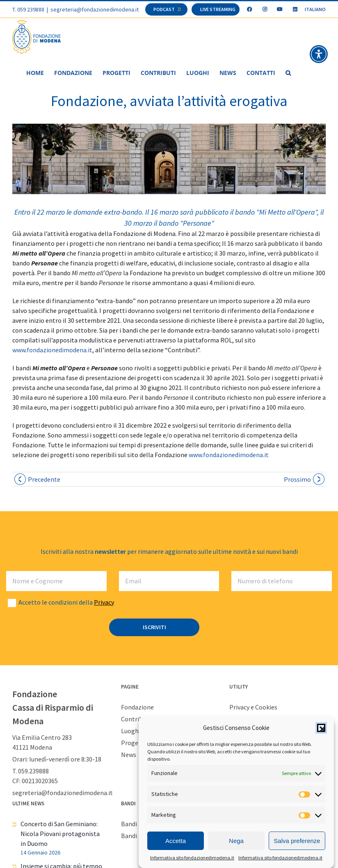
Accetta (176, 841)
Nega (236, 841)
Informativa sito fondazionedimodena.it (192, 858)
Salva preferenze (297, 841)
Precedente (44, 480)
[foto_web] (169, 159)
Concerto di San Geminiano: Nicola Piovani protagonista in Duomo (60, 834)
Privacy (104, 603)
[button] (321, 728)
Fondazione (137, 707)
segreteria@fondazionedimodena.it (95, 9)
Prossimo (297, 480)
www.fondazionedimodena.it (52, 350)
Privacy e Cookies (253, 707)
